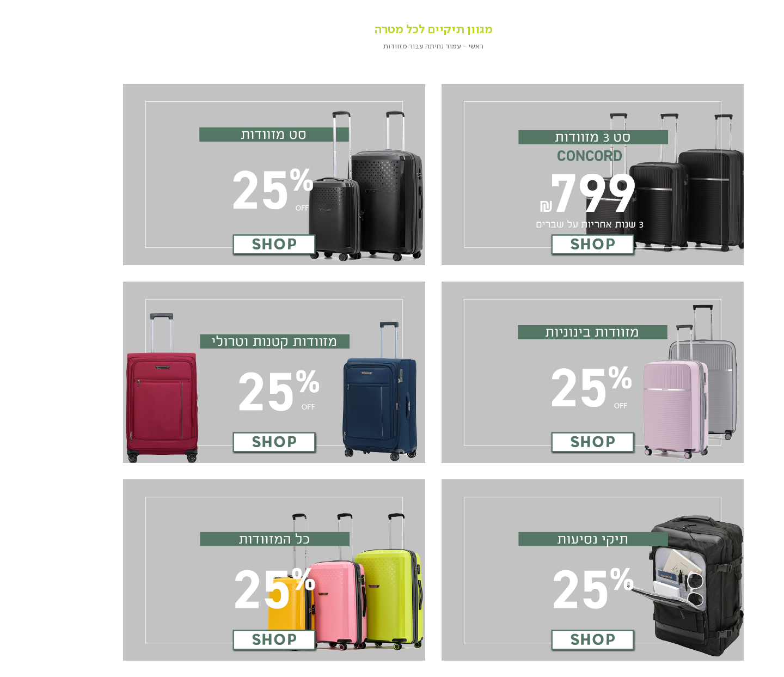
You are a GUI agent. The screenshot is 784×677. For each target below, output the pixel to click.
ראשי (437, 46)
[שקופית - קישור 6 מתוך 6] (235, 570)
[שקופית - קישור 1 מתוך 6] (553, 175)
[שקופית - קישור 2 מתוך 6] (235, 175)
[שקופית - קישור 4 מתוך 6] (235, 372)
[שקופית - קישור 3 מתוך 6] (553, 372)
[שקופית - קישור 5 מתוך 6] (553, 570)
